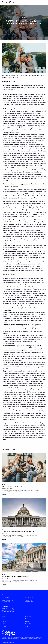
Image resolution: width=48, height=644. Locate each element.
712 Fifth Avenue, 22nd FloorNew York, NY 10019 (8, 601)
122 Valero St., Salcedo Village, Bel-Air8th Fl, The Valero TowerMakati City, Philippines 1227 (10, 610)
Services (4, 619)
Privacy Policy (29, 624)
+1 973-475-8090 (29, 597)
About (3, 624)
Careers (4, 626)
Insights (4, 621)
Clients (4, 616)
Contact (27, 621)
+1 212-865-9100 (6, 597)
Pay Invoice (28, 619)
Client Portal (28, 616)
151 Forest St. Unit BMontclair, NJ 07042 (29, 601)
